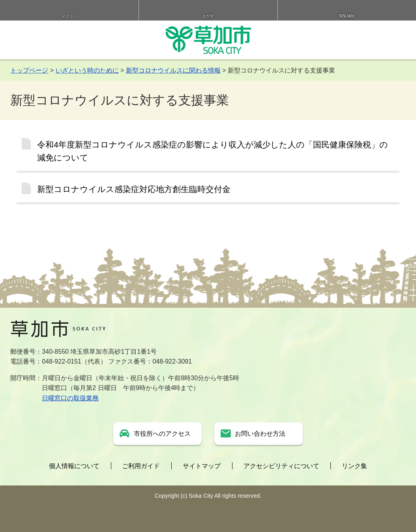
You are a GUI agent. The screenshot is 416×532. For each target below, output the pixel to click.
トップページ (29, 70)
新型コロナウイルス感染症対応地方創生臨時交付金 (134, 189)
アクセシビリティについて (281, 466)
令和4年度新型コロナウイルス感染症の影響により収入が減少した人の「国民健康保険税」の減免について (213, 151)
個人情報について (74, 466)
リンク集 (354, 466)
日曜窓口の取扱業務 (70, 398)
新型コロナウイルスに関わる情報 (173, 70)
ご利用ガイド (141, 466)
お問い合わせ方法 (260, 434)
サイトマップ (202, 466)
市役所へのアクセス (162, 434)
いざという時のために (87, 70)
